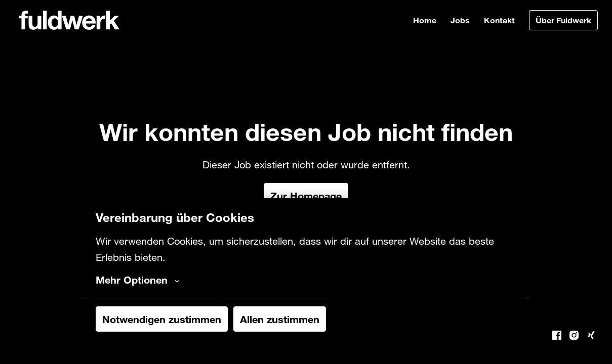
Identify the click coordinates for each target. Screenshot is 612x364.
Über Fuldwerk (563, 20)
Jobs (460, 20)
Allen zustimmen (280, 319)
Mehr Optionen (137, 280)
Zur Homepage (306, 196)
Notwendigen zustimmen (162, 319)
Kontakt (499, 20)
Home (425, 20)
